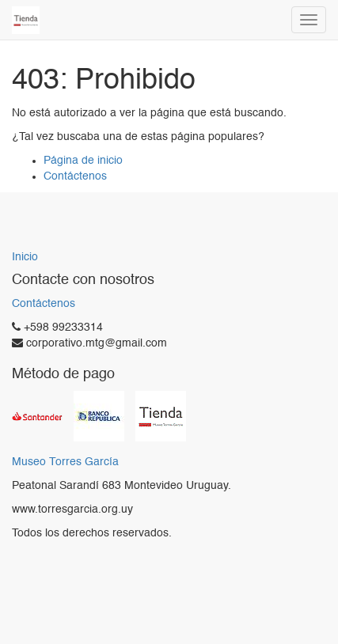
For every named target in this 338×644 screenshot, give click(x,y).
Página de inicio (83, 161)
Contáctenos (75, 176)
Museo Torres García (65, 462)
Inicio (25, 257)
